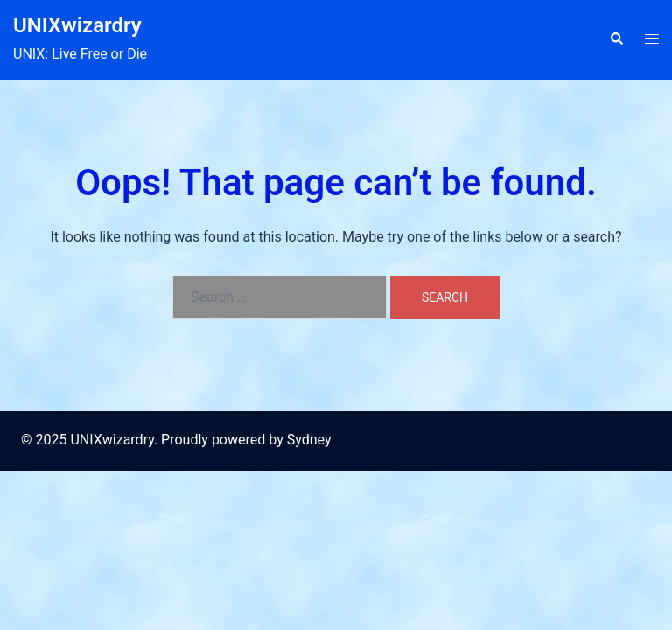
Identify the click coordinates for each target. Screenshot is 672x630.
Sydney (309, 440)
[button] (616, 39)
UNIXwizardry (77, 25)
